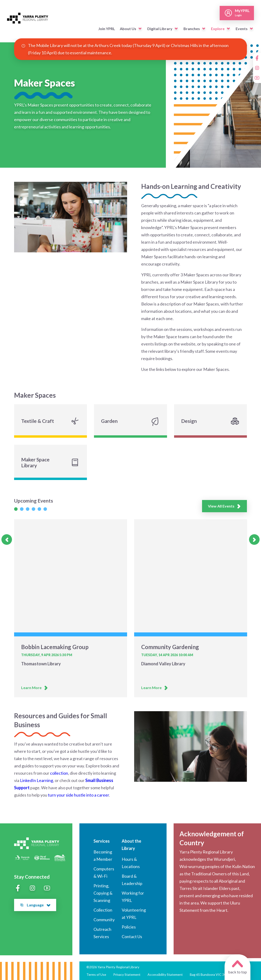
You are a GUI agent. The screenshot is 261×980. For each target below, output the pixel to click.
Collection (103, 910)
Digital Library (160, 29)
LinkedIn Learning (37, 780)
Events (242, 29)
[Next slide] (254, 540)
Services (102, 841)
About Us (128, 29)
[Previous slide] (7, 540)
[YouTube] (257, 78)
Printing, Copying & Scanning (103, 893)
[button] (140, 29)
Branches (192, 29)
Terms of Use (96, 974)
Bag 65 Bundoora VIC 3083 (210, 974)
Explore (218, 29)
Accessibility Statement (165, 974)
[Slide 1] (16, 509)
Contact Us (132, 936)
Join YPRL (107, 29)
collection (59, 773)
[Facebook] (257, 58)
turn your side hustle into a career (78, 795)
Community (104, 920)
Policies (129, 927)
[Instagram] (257, 68)
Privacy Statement (127, 974)
